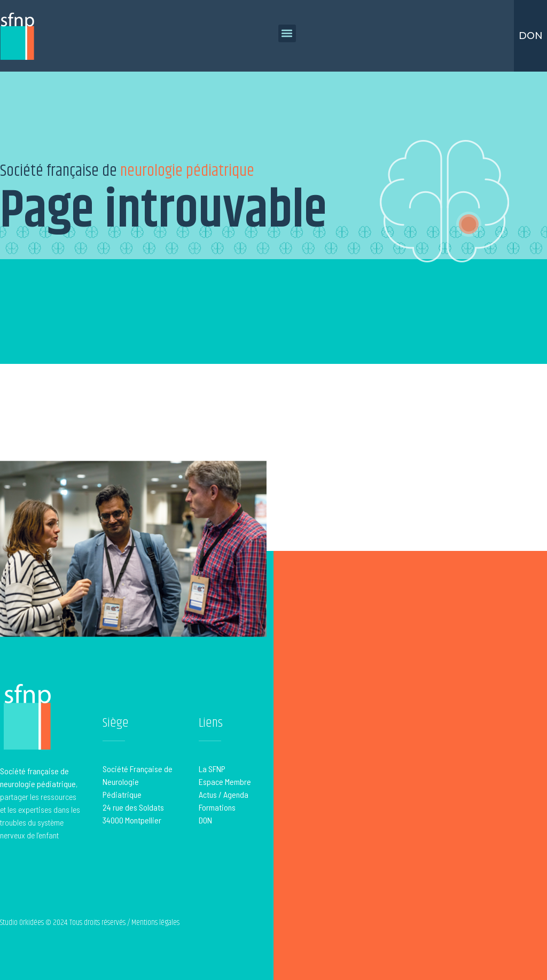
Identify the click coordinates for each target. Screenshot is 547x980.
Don (531, 36)
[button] (287, 33)
